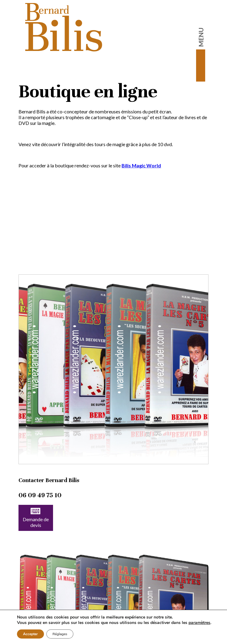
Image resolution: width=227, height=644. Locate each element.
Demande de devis (36, 518)
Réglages (60, 634)
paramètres (199, 623)
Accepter (30, 634)
